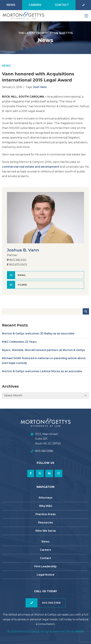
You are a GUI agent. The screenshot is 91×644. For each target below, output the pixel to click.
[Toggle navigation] (86, 16)
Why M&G (46, 506)
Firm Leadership (45, 566)
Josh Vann (40, 89)
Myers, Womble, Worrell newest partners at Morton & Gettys (44, 352)
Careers (35, 5)
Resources (45, 523)
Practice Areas (46, 514)
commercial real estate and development (31, 169)
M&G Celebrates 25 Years (19, 344)
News (11, 5)
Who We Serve (46, 531)
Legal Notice (46, 575)
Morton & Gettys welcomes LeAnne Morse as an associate (42, 373)
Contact (62, 5)
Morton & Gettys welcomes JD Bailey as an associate (38, 336)
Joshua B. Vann (23, 252)
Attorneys (45, 498)
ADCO (80, 631)
